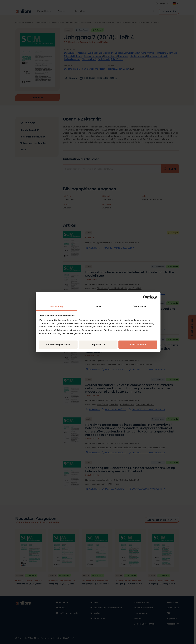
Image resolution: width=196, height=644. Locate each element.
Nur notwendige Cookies (58, 344)
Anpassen (98, 344)
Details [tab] (98, 306)
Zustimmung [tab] (56, 306)
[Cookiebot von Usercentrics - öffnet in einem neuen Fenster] (145, 298)
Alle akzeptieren (138, 344)
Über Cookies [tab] (140, 306)
